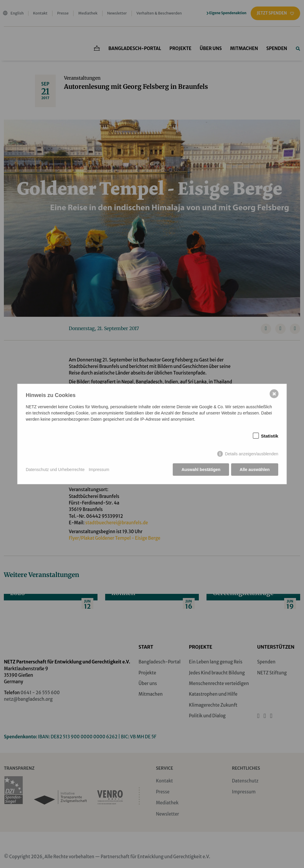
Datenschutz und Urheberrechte (55, 470)
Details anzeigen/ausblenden (252, 454)
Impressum (99, 470)
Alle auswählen (255, 470)
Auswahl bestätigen (201, 470)
